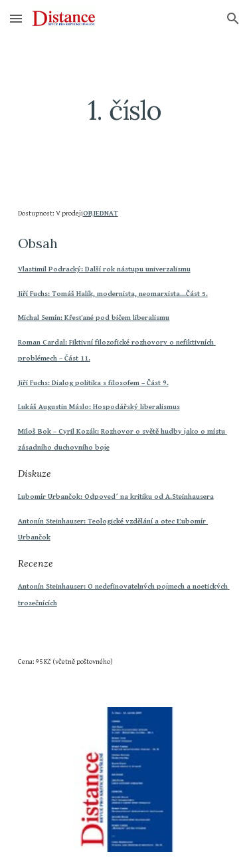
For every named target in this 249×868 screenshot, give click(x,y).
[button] (16, 18)
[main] (125, 110)
